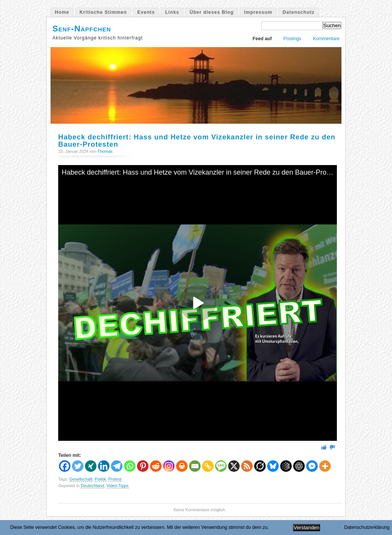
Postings (292, 39)
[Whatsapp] (130, 466)
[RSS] (247, 466)
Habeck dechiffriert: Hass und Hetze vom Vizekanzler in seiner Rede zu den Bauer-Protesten (197, 141)
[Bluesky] (273, 466)
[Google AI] (286, 466)
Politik (100, 479)
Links (172, 12)
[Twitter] (78, 466)
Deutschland (92, 486)
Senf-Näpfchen (82, 29)
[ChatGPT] (299, 466)
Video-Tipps (118, 486)
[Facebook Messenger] (312, 466)
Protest (115, 479)
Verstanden (306, 528)
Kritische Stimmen (103, 12)
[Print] (182, 466)
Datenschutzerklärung (367, 527)
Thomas (105, 151)
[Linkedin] (104, 466)
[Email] (195, 466)
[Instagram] (169, 466)
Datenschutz (298, 12)
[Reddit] (156, 466)
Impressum (258, 12)
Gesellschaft (81, 479)
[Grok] (260, 466)
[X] (234, 466)
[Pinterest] (143, 466)
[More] (325, 466)
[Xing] (91, 466)
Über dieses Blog (212, 12)
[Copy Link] (208, 466)
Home (62, 12)
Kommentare (326, 39)
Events (146, 12)
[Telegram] (117, 466)
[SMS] (221, 466)
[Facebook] (65, 466)
